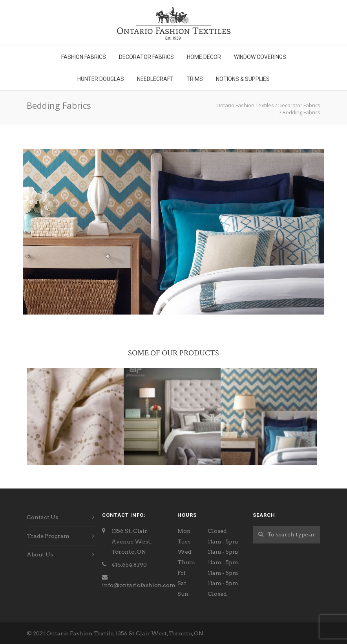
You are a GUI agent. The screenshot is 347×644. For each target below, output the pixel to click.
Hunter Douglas (101, 79)
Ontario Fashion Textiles (245, 105)
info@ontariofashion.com (139, 585)
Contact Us (42, 517)
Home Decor (204, 57)
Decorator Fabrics (146, 57)
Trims (195, 79)
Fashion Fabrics (84, 57)
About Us (40, 554)
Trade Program (48, 536)
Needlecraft (155, 79)
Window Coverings (260, 57)
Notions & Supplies (243, 79)
